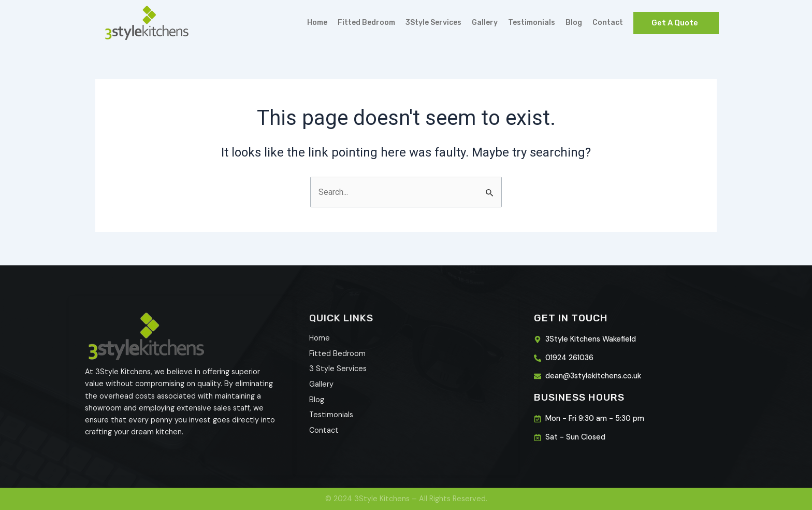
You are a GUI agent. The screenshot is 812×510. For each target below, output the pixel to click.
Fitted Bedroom (366, 23)
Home (317, 23)
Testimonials (532, 23)
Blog (574, 23)
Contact (608, 23)
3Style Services (433, 23)
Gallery (485, 23)
